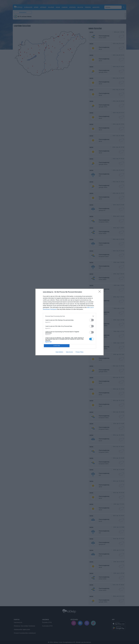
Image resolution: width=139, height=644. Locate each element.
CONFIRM (57, 346)
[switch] (91, 320)
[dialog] (69, 322)
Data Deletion (59, 352)
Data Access (69, 352)
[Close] (100, 292)
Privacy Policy (79, 352)
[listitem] (69, 316)
